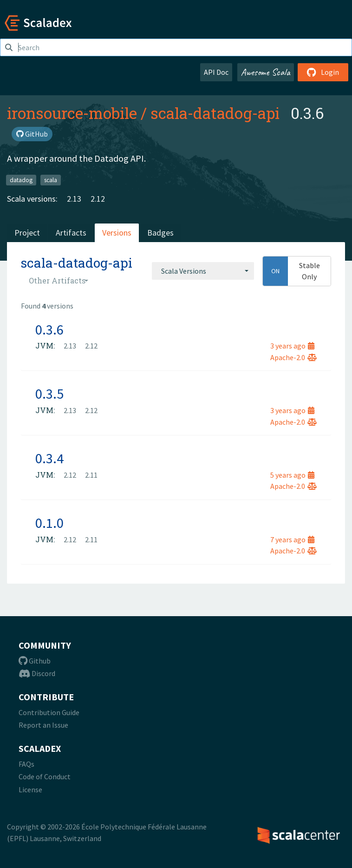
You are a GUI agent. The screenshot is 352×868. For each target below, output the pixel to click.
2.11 (91, 475)
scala (51, 180)
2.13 (74, 199)
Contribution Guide (49, 712)
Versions (117, 233)
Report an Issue (43, 725)
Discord (37, 673)
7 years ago (292, 539)
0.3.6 (49, 329)
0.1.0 (49, 523)
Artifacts (71, 233)
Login (323, 72)
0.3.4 (49, 458)
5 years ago (292, 475)
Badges (160, 233)
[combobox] (203, 271)
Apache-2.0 (293, 357)
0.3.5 (49, 394)
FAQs (26, 764)
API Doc (216, 72)
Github (35, 661)
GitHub (32, 134)
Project (27, 233)
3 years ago (292, 346)
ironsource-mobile (72, 113)
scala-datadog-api (215, 113)
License (30, 789)
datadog (21, 180)
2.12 (98, 199)
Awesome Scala (266, 72)
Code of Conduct (45, 776)
